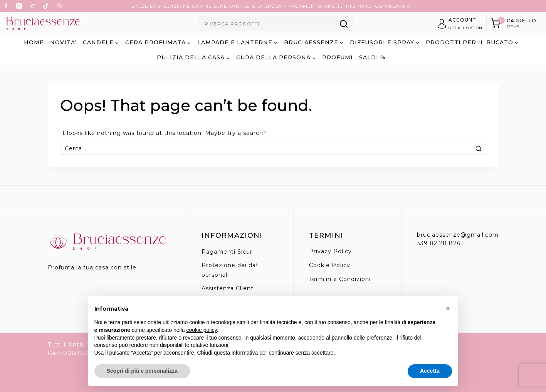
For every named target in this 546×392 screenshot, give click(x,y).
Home (34, 42)
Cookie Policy (330, 265)
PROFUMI (338, 57)
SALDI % (372, 57)
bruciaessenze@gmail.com (458, 235)
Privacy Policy (330, 251)
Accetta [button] (430, 371)
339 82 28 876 (439, 243)
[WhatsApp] (59, 6)
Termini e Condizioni (340, 279)
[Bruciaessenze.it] (43, 24)
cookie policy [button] (201, 330)
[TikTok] (46, 6)
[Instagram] (19, 6)
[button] (448, 308)
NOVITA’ (63, 42)
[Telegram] (32, 6)
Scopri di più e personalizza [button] (142, 371)
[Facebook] (6, 6)
